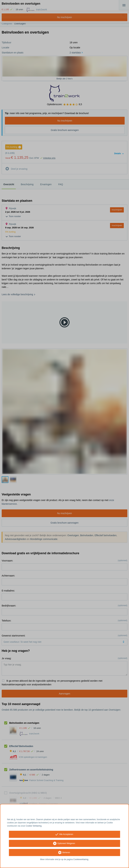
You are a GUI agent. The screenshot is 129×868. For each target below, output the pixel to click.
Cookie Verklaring (34, 826)
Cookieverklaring (81, 859)
